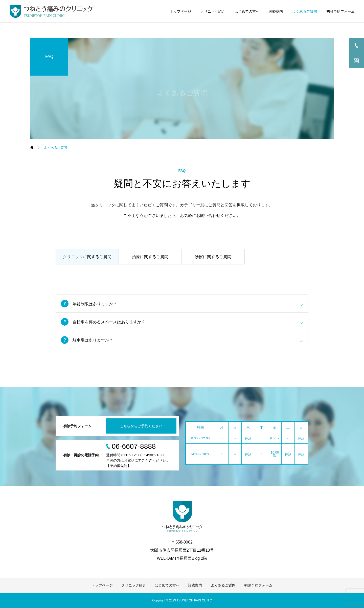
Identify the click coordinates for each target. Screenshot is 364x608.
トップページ (180, 11)
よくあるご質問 (305, 11)
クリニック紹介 (213, 11)
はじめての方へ (247, 11)
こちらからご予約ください (141, 426)
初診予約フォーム (340, 11)
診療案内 (276, 11)
